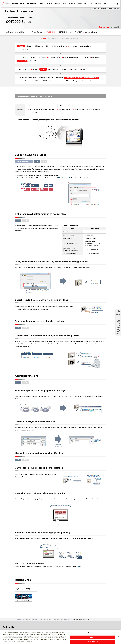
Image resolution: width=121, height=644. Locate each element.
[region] (60, 637)
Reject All (93, 637)
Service (64, 4)
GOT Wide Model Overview (46, 619)
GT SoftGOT (78, 32)
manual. (80, 566)
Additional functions (65, 109)
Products (57, 4)
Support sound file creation (38, 106)
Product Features (37, 32)
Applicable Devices (86, 46)
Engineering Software (91, 32)
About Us (98, 4)
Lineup (29, 46)
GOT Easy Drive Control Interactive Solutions (57, 81)
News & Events (88, 4)
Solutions (49, 4)
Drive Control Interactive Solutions (56, 46)
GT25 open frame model (71, 58)
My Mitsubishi (102, 9)
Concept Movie (24, 49)
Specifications (54, 69)
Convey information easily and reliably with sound (82, 78)
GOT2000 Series (51, 32)
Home (42, 4)
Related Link (33, 113)
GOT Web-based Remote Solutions (30, 81)
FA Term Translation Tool (64, 178)
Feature (43, 39)
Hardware (35, 69)
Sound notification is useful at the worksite (42, 109)
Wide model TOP (24, 69)
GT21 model (95, 58)
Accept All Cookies (93, 642)
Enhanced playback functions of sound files (63, 106)
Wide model (23, 61)
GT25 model (42, 58)
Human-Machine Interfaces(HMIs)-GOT (15, 32)
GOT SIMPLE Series (65, 32)
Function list (65, 69)
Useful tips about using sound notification (87, 109)
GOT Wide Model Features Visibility (63, 619)
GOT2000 (22, 58)
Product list (75, 69)
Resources (72, 4)
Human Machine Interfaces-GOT (30, 619)
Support (79, 4)
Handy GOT (33, 61)
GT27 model (32, 58)
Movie (83, 69)
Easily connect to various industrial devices (86, 81)
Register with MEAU (113, 9)
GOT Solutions (39, 46)
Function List (74, 46)
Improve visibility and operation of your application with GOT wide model (41, 78)
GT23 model (85, 58)
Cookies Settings (93, 633)
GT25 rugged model (54, 58)
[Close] (118, 637)
